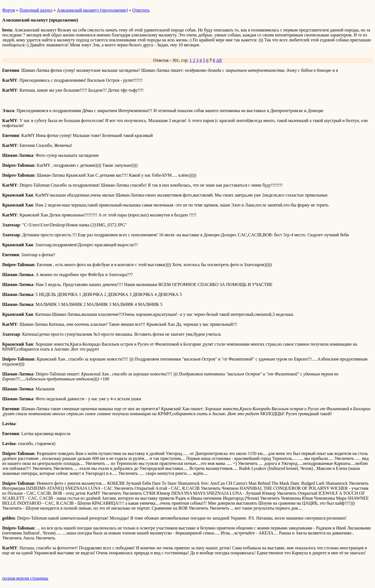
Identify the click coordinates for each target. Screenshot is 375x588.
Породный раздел (36, 10)
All (219, 60)
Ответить (141, 10)
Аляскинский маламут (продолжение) (92, 10)
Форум (9, 10)
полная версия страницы (25, 578)
